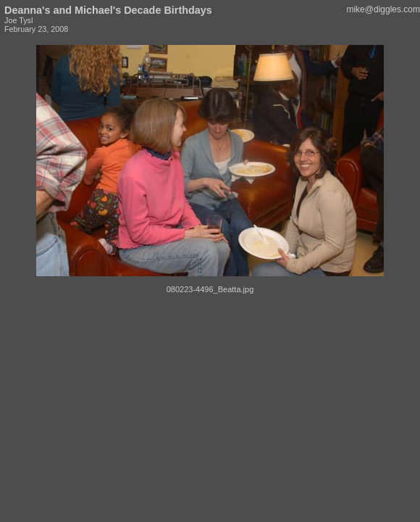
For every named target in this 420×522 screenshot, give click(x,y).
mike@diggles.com (383, 9)
